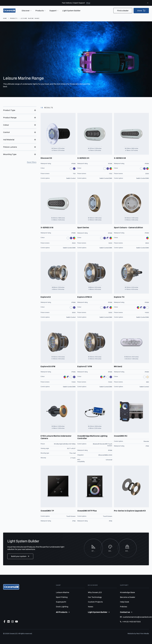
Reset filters (32, 162)
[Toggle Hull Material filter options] (20, 140)
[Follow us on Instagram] (12, 622)
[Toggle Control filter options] (20, 132)
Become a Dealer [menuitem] (128, 597)
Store (141, 11)
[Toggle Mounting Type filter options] (20, 154)
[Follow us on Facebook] (4, 622)
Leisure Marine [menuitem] (63, 592)
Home (5, 18)
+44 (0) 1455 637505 (130, 622)
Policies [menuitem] (123, 607)
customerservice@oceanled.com (136, 617)
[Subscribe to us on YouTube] (17, 622)
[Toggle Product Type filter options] (20, 110)
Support (54, 11)
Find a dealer (123, 11)
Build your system (20, 556)
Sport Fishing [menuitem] (62, 597)
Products (41, 11)
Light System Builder (71, 11)
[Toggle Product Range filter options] (20, 118)
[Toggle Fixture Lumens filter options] (20, 147)
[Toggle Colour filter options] (20, 125)
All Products (63, 612)
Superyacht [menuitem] (61, 602)
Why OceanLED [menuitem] (95, 592)
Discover (27, 11)
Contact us (126, 612)
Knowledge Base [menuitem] (127, 592)
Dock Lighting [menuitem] (62, 607)
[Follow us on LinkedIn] (8, 622)
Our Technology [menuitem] (95, 597)
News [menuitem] (91, 607)
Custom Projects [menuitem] (95, 602)
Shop (88, 3)
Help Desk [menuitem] (124, 602)
